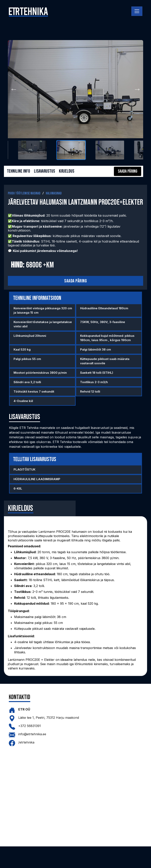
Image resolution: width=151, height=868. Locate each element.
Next (137, 89)
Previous (14, 89)
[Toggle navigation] (137, 11)
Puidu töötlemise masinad (24, 193)
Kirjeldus (68, 171)
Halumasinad (54, 193)
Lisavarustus (45, 171)
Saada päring (75, 281)
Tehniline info (18, 171)
